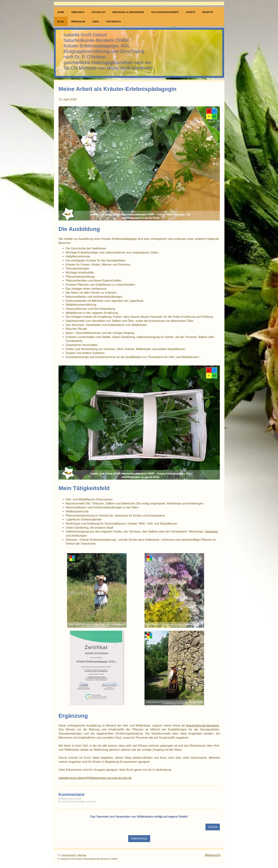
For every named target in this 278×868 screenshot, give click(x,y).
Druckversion (67, 855)
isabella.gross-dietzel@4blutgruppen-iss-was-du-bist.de (95, 778)
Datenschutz (139, 838)
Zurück (213, 827)
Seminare (212, 532)
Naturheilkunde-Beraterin (203, 726)
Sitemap (82, 855)
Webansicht (213, 855)
